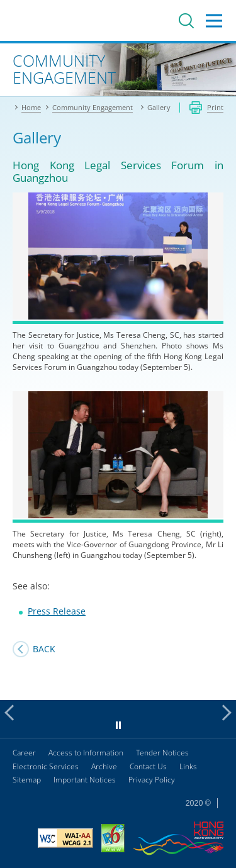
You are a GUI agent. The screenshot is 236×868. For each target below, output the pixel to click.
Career (24, 753)
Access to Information (86, 753)
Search (186, 21)
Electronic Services (46, 766)
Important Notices (85, 780)
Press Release (57, 611)
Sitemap (27, 780)
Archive (104, 766)
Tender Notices (162, 753)
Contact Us (148, 766)
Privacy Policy (152, 780)
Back (44, 649)
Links (188, 766)
